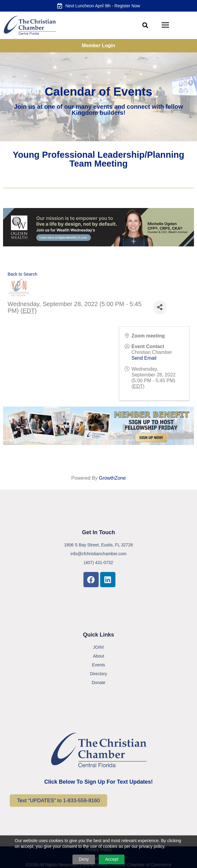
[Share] (160, 307)
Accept (112, 859)
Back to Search (23, 274)
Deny (84, 859)
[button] (145, 25)
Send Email (144, 358)
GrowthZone (112, 478)
